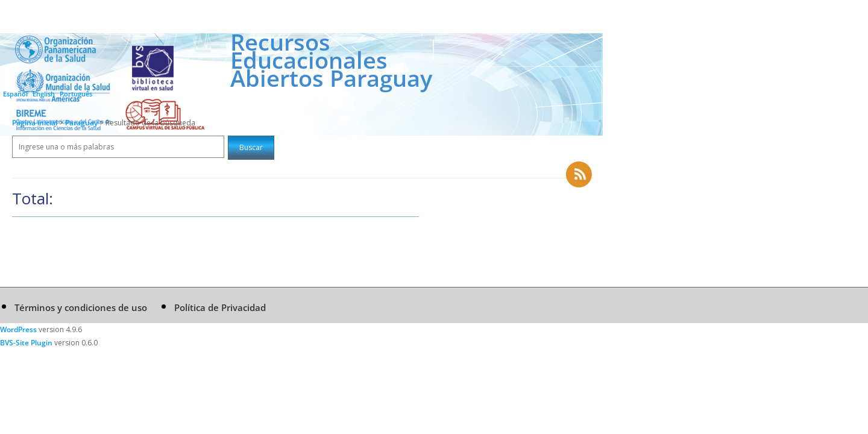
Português (76, 94)
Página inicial (35, 123)
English (44, 94)
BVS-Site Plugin (26, 343)
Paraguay (82, 123)
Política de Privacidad (220, 307)
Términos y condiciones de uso (81, 307)
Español (15, 94)
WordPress (18, 329)
